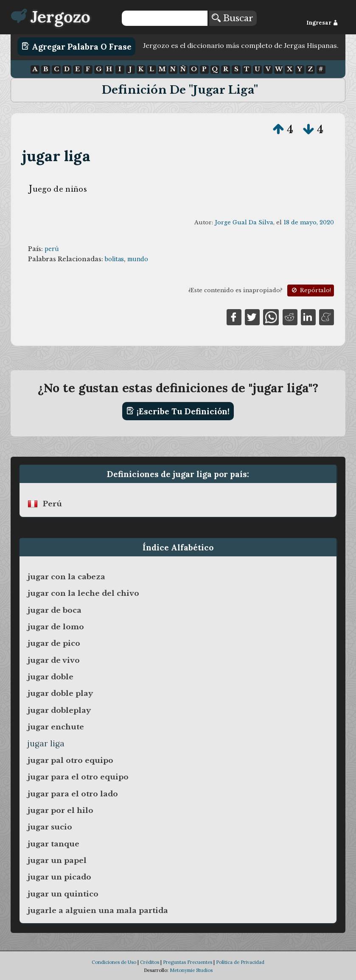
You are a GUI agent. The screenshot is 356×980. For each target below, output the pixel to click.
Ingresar (322, 23)
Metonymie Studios (191, 970)
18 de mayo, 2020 (309, 222)
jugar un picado (59, 877)
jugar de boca (55, 610)
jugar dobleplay (59, 710)
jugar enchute (56, 727)
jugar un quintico (63, 894)
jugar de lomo (56, 627)
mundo (138, 259)
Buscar (233, 18)
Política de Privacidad (240, 962)
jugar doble (50, 677)
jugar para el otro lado (73, 794)
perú (52, 249)
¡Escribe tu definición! (178, 411)
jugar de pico (54, 643)
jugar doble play (60, 693)
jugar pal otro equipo (70, 760)
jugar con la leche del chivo (83, 593)
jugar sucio (50, 827)
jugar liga (56, 156)
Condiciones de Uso (114, 962)
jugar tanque (53, 844)
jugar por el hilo (60, 810)
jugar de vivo (54, 660)
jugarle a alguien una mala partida (98, 910)
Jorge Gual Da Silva (244, 222)
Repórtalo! (311, 290)
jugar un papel (57, 860)
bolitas (114, 259)
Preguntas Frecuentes (188, 962)
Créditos (150, 962)
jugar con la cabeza (66, 577)
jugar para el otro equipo (78, 777)
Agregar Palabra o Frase (77, 46)
